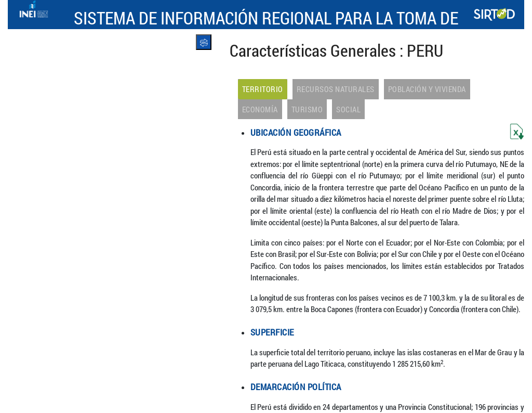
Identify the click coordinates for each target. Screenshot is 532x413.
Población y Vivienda (427, 89)
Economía (260, 109)
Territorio (263, 89)
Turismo (307, 109)
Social (348, 109)
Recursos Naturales (336, 89)
